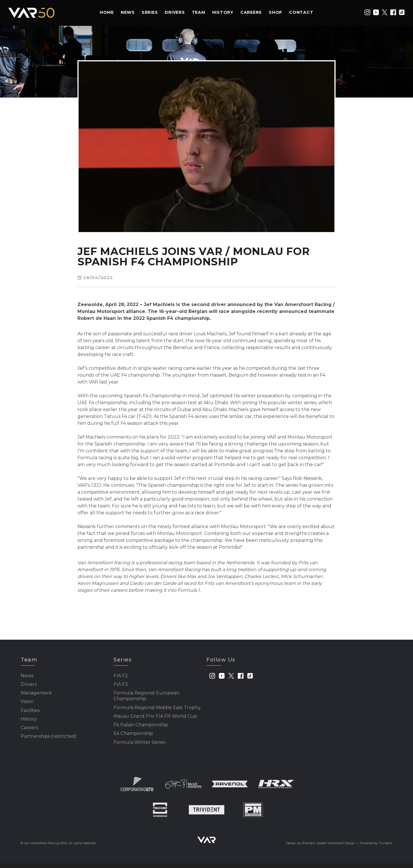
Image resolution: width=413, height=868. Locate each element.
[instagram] (367, 12)
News (128, 12)
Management (36, 694)
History (223, 12)
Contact (301, 12)
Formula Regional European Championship (146, 697)
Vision (27, 703)
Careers (251, 12)
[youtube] (376, 12)
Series (150, 12)
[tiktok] (402, 12)
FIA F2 (121, 676)
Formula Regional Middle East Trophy (157, 710)
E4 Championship (133, 737)
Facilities (30, 713)
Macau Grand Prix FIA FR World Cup (155, 719)
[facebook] (393, 12)
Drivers (175, 12)
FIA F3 (121, 685)
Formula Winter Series (139, 747)
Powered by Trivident (376, 848)
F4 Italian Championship (141, 728)
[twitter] (385, 12)
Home (107, 12)
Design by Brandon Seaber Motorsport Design (321, 848)
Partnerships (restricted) (49, 740)
